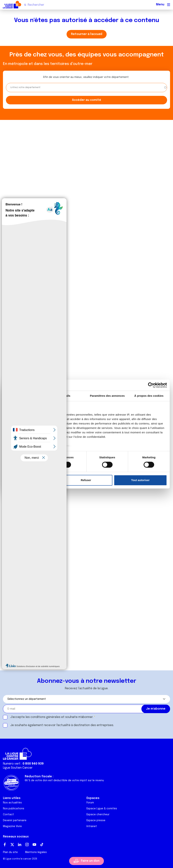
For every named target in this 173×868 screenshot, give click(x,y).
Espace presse (96, 820)
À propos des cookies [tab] (149, 396)
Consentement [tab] (24, 396)
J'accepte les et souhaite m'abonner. (52, 717)
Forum (90, 803)
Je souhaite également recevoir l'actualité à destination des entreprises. (62, 725)
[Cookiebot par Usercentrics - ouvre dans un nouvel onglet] (151, 385)
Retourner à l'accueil (87, 34)
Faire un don (90, 861)
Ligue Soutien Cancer (18, 768)
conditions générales (45, 717)
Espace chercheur (98, 815)
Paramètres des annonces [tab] (107, 396)
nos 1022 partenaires (32, 415)
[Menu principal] (169, 5)
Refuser (86, 480)
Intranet (92, 826)
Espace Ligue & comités (102, 809)
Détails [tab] (66, 396)
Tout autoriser (140, 480)
